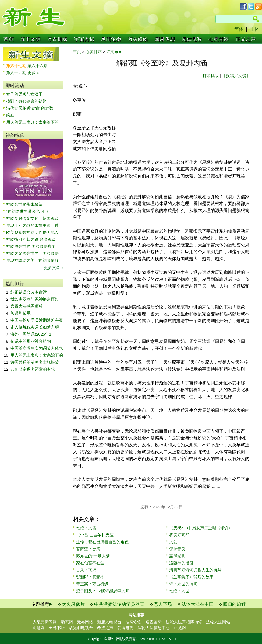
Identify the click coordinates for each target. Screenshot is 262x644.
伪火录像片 (73, 604)
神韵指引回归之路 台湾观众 (31, 239)
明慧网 (39, 628)
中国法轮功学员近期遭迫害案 (37, 320)
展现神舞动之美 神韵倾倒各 (32, 260)
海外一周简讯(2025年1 (31, 334)
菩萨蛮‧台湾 (88, 549)
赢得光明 (177, 556)
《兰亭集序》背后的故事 (191, 577)
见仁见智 (192, 39)
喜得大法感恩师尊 (27, 306)
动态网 (67, 622)
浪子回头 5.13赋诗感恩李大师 (103, 591)
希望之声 (105, 628)
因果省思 (165, 39)
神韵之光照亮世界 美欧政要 (32, 253)
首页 (9, 39)
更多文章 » (54, 268)
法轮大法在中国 (198, 604)
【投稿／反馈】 (236, 76)
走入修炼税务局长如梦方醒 (35, 327)
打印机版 (211, 76)
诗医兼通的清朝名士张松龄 (35, 362)
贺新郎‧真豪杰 (90, 577)
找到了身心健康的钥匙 (26, 101)
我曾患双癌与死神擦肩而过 (35, 299)
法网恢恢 (133, 622)
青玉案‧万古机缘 (92, 584)
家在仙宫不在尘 (90, 563)
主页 (77, 52)
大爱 (173, 542)
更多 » (33, 73)
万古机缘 (57, 39)
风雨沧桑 (111, 39)
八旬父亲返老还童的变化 (33, 369)
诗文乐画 (114, 52)
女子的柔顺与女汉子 (24, 94)
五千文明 (30, 39)
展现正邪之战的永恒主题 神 (32, 225)
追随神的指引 (181, 563)
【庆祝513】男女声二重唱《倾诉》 (201, 528)
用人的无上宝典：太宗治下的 (32, 122)
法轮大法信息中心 (154, 628)
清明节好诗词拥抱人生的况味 (195, 570)
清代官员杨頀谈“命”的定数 (30, 108)
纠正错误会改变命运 (29, 292)
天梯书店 (57, 628)
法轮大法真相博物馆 (184, 622)
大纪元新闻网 (45, 622)
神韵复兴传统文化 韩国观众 (32, 218)
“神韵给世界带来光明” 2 (27, 211)
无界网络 (85, 622)
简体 (239, 29)
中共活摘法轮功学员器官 (119, 604)
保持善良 (177, 549)
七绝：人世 (179, 591)
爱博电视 (125, 628)
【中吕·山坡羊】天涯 (95, 535)
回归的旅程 (234, 604)
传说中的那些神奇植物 (31, 341)
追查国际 (154, 622)
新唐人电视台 (109, 622)
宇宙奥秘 (84, 39)
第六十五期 (17, 73)
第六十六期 (38, 66)
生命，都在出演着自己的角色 (102, 542)
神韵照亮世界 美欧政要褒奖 (31, 246)
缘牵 (10, 115)
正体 (254, 29)
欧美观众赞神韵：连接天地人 (32, 232)
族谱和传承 (21, 313)
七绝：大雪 (86, 528)
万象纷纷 (138, 39)
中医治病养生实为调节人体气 (37, 348)
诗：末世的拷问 (183, 584)
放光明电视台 (81, 628)
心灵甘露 (219, 39)
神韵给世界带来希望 (24, 204)
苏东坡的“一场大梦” (94, 556)
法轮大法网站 (218, 622)
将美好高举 (179, 535)
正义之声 (246, 39)
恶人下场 (163, 604)
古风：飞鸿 (86, 570)
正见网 (180, 628)
